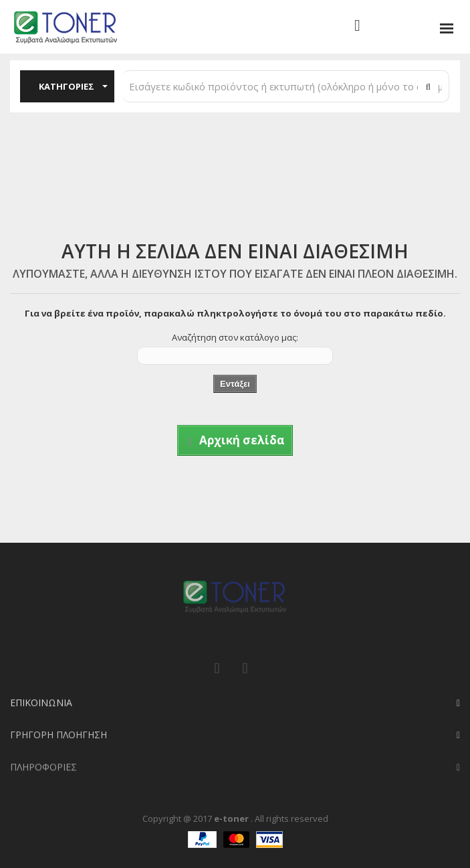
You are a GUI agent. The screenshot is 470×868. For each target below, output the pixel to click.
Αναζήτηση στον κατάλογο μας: (235, 337)
